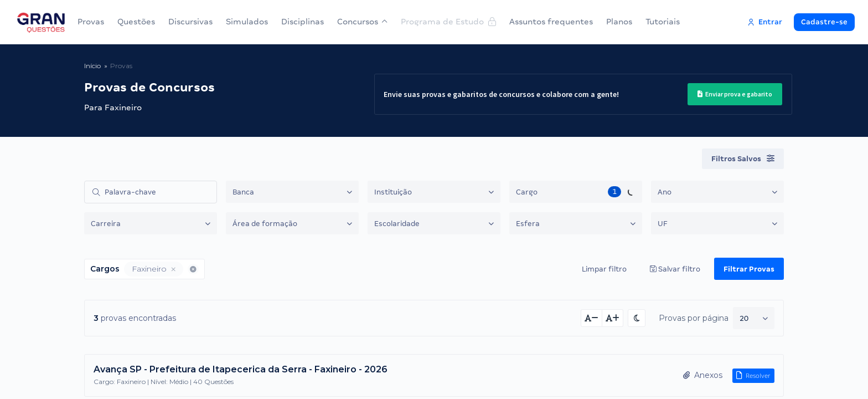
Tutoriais (663, 22)
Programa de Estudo (448, 22)
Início (92, 66)
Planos (619, 22)
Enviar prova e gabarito (735, 94)
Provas (91, 22)
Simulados (247, 22)
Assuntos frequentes (551, 22)
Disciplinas (303, 22)
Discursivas (190, 22)
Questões (136, 22)
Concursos (362, 22)
